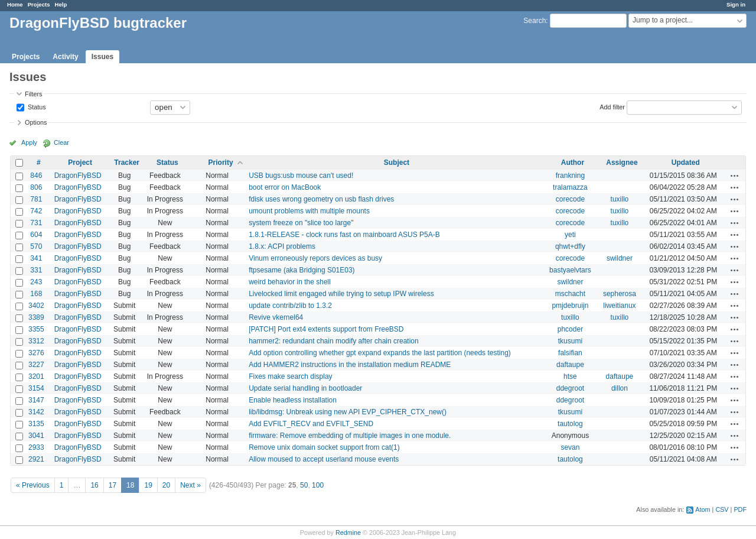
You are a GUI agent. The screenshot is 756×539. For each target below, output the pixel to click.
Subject (397, 163)
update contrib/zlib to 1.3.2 (290, 306)
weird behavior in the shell (290, 282)
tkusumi (570, 341)
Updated (686, 163)
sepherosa (620, 294)
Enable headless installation (293, 400)
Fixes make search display (290, 376)
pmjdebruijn (570, 306)
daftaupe (570, 365)
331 (36, 270)
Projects (39, 4)
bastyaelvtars (570, 270)
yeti (570, 235)
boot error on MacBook (285, 187)
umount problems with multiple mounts (309, 211)
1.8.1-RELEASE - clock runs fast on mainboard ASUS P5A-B (344, 235)
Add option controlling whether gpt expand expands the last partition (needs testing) (380, 353)
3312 (36, 341)
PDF (740, 509)
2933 (36, 447)
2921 (36, 459)
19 (148, 485)
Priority (221, 163)
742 (36, 211)
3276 (36, 353)
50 (304, 485)
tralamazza (570, 187)
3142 (36, 412)
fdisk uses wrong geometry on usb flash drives (321, 199)
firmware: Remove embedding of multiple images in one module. (350, 436)
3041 (36, 436)
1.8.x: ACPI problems (282, 246)
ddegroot (570, 388)
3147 (36, 400)
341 (36, 258)
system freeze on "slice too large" (301, 223)
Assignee (622, 163)
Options (36, 122)
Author (573, 163)
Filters (33, 94)
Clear (61, 142)
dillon (620, 388)
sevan (570, 447)
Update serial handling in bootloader (305, 388)
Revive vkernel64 (276, 317)
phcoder (570, 329)
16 (94, 485)
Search (535, 21)
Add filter (612, 106)
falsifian (570, 353)
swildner (620, 258)
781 (36, 199)
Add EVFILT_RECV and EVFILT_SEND (311, 424)
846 (36, 176)
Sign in (736, 4)
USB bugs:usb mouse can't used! (301, 176)
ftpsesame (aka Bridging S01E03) (302, 270)
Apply (29, 142)
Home (15, 4)
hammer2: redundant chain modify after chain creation (334, 341)
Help (61, 4)
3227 (36, 365)
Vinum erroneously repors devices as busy (315, 258)
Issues (102, 57)
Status (36, 106)
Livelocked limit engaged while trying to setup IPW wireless (341, 294)
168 (36, 294)
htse (570, 376)
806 (36, 187)
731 (36, 223)
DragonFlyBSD (78, 176)
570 (36, 246)
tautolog (570, 424)
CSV (722, 509)
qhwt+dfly (570, 246)
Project (80, 163)
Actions (735, 176)
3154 (36, 388)
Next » (190, 485)
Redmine (348, 532)
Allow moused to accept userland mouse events (324, 459)
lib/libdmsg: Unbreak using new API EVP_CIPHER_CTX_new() (348, 412)
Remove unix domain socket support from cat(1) (324, 447)
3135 (36, 424)
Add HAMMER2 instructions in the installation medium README (350, 365)
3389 (36, 317)
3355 (36, 329)
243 (36, 282)
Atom (703, 509)
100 (318, 485)
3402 (36, 306)
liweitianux (619, 306)
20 (166, 485)
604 (36, 235)
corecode (570, 199)
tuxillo (620, 199)
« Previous (33, 485)
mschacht (570, 294)
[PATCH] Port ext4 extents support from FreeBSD (326, 329)
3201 (36, 376)
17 (113, 485)
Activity (65, 57)
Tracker (127, 163)
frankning (570, 176)
